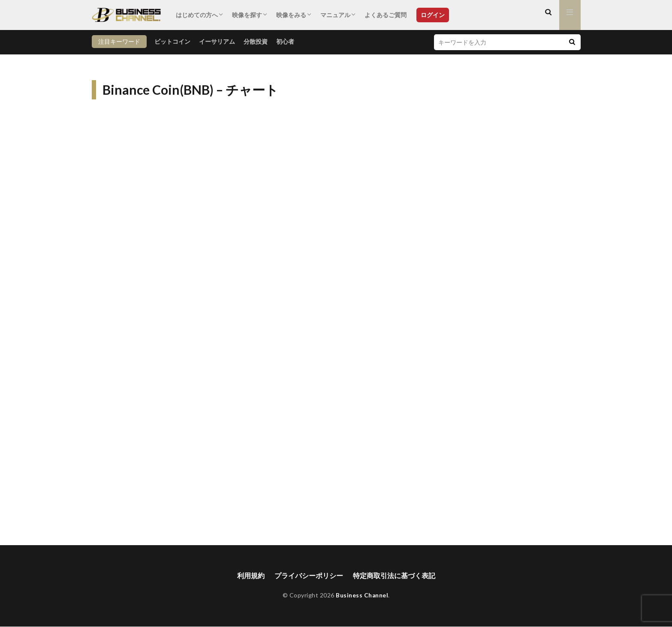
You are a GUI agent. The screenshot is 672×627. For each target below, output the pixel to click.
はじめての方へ (197, 15)
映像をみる (291, 15)
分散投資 (256, 41)
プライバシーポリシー (309, 576)
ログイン (433, 15)
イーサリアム (217, 41)
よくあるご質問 (386, 15)
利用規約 (251, 576)
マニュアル (335, 15)
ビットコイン (172, 41)
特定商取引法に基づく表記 (394, 576)
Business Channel (362, 595)
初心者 (285, 41)
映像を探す (247, 15)
